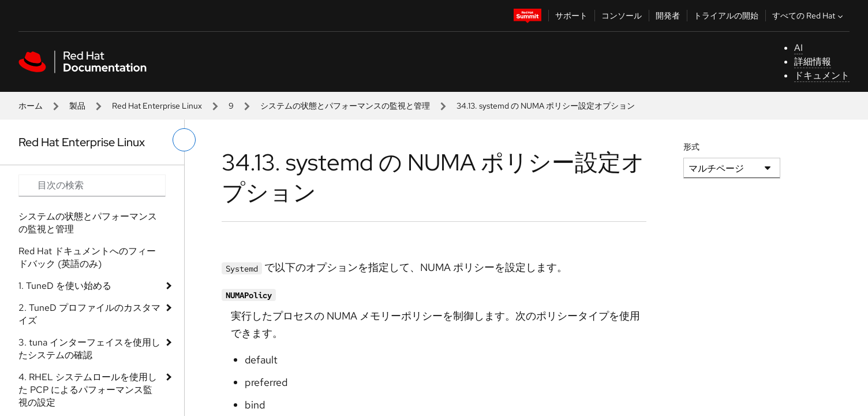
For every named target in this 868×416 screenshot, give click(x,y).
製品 (77, 106)
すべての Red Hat (809, 16)
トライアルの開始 (726, 16)
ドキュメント (822, 75)
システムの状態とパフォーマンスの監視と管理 (345, 106)
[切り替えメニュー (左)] (184, 140)
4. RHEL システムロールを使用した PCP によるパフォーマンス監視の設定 (88, 390)
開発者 (668, 16)
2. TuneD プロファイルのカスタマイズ (89, 314)
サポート (571, 16)
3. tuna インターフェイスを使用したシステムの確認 (89, 349)
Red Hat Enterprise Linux (157, 106)
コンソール (622, 16)
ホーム (31, 106)
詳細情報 (813, 62)
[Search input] (92, 185)
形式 (691, 147)
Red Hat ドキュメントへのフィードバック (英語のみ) (87, 257)
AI (798, 48)
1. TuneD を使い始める (65, 286)
